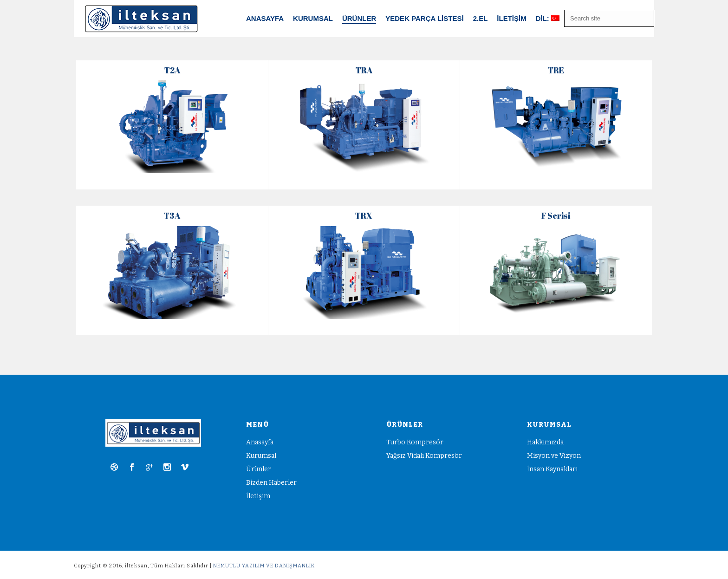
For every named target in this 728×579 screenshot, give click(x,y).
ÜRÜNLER (359, 18)
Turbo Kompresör (415, 442)
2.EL (481, 18)
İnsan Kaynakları (552, 469)
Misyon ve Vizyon (554, 456)
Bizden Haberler (271, 483)
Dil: (548, 18)
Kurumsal (313, 18)
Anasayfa (265, 18)
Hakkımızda (545, 442)
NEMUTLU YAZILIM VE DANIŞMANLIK (264, 566)
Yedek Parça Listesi (424, 18)
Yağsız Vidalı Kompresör (424, 456)
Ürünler (259, 469)
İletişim (511, 18)
